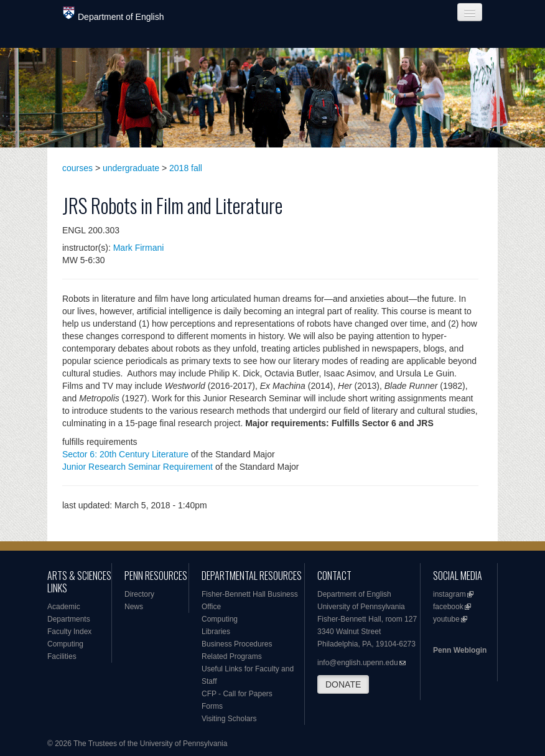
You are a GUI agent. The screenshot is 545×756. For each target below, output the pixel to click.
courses (77, 168)
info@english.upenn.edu (358, 663)
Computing (65, 644)
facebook (448, 607)
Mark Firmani (139, 248)
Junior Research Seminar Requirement (137, 467)
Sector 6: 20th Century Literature (125, 454)
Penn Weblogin (460, 650)
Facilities (62, 656)
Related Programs (232, 656)
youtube (446, 619)
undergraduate (131, 168)
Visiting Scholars (229, 719)
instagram (450, 594)
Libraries (216, 632)
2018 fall (186, 168)
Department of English (114, 14)
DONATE (343, 684)
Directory (139, 594)
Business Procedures (237, 644)
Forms (212, 706)
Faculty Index (69, 632)
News (134, 607)
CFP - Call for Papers (237, 694)
